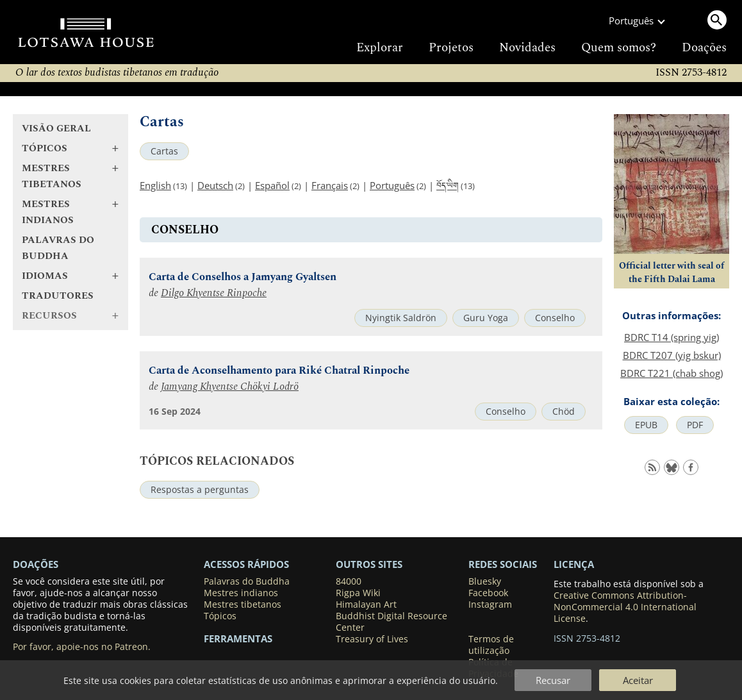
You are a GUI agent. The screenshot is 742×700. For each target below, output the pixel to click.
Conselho (555, 318)
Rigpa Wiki (358, 593)
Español (272, 185)
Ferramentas (238, 638)
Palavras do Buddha (58, 248)
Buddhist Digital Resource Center (392, 622)
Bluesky (485, 581)
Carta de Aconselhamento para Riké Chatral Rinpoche (279, 371)
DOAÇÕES (36, 564)
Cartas (164, 151)
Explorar (380, 48)
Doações (704, 48)
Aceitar (638, 680)
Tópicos (220, 616)
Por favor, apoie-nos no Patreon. (82, 647)
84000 (349, 581)
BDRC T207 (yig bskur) (672, 355)
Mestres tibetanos (243, 604)
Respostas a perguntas (200, 490)
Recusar (553, 680)
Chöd (564, 412)
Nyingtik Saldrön (401, 318)
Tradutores (58, 296)
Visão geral (56, 129)
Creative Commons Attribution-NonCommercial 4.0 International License (625, 607)
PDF (695, 425)
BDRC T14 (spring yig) (672, 337)
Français (330, 185)
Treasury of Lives (372, 639)
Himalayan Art (366, 604)
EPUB (646, 425)
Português (392, 185)
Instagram (490, 604)
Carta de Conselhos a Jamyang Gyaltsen (243, 277)
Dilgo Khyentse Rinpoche (214, 293)
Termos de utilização (491, 645)
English (155, 185)
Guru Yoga (486, 318)
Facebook (488, 593)
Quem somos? (619, 48)
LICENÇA (574, 564)
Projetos (451, 48)
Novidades (527, 48)
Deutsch (215, 185)
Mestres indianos (241, 593)
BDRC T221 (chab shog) (672, 373)
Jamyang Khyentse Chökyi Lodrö (230, 387)
